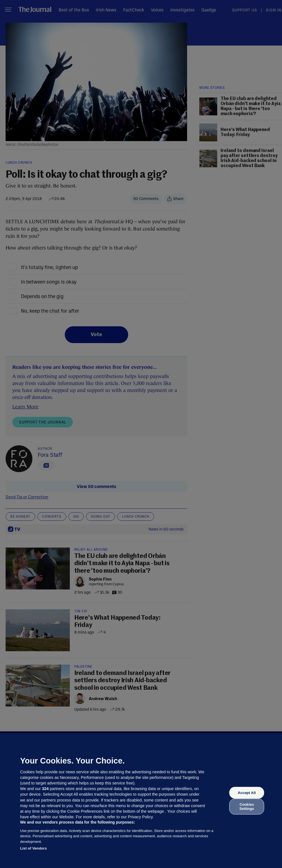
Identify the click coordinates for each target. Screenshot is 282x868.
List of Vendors (34, 848)
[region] (141, 801)
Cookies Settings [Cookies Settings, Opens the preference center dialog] (247, 806)
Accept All (247, 793)
